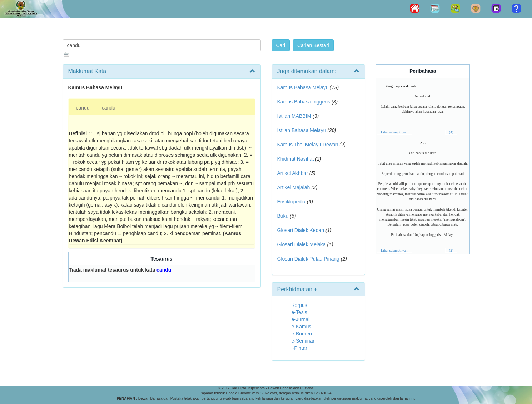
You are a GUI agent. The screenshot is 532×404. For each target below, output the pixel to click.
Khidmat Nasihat (296, 159)
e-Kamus (302, 327)
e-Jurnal (301, 319)
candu (83, 108)
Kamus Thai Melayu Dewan (308, 145)
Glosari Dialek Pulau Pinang (308, 259)
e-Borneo (302, 334)
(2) (451, 250)
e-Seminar (303, 341)
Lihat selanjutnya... (395, 132)
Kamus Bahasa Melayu (304, 87)
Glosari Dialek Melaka (302, 244)
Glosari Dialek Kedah (301, 230)
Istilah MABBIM (294, 116)
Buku (283, 216)
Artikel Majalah (294, 187)
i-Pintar (299, 348)
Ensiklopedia (291, 202)
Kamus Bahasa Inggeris (304, 102)
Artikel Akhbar (293, 173)
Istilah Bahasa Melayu (302, 130)
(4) (451, 132)
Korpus (299, 305)
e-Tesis (299, 312)
